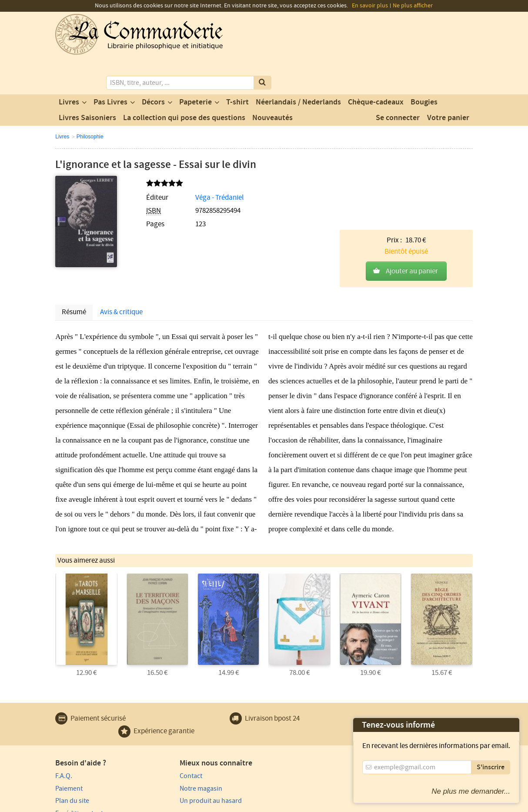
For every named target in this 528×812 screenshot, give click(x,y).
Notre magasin (183, 732)
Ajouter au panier (412, 181)
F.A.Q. (64, 719)
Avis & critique (121, 256)
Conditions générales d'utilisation (128, 804)
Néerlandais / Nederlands (298, 67)
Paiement (69, 732)
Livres (69, 67)
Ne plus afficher (413, 6)
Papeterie (195, 67)
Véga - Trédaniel (200, 162)
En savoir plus (370, 6)
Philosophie (90, 101)
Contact (173, 719)
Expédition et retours (86, 757)
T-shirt (237, 67)
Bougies (424, 67)
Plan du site (72, 744)
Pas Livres (110, 67)
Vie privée (68, 804)
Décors (153, 67)
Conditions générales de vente (215, 804)
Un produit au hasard (193, 744)
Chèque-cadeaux (376, 67)
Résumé (74, 256)
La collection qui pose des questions (184, 82)
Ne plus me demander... (471, 791)
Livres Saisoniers (87, 82)
